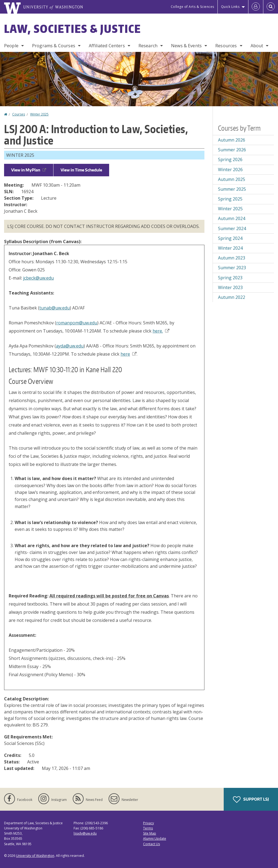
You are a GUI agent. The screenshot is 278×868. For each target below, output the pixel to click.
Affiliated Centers (107, 46)
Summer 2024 (232, 228)
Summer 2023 (232, 268)
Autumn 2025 (232, 179)
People (11, 46)
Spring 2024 (230, 238)
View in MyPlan (29, 170)
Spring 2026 (230, 159)
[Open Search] (271, 7)
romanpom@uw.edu (77, 323)
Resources (226, 46)
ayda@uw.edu (70, 346)
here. (161, 331)
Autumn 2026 (232, 140)
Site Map (150, 833)
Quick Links (230, 7)
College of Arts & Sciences (192, 7)
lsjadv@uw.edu (85, 833)
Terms (148, 828)
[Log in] (256, 7)
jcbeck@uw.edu (38, 278)
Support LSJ (251, 800)
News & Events (186, 46)
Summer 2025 (232, 189)
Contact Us (151, 844)
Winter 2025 (39, 114)
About (257, 46)
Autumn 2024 (232, 218)
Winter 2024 (230, 248)
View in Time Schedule (81, 170)
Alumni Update (155, 839)
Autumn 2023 (232, 258)
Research (148, 46)
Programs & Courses (54, 46)
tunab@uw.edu (55, 308)
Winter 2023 (230, 287)
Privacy (149, 823)
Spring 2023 (230, 278)
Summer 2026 (232, 150)
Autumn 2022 (232, 297)
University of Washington (35, 856)
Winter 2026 (230, 170)
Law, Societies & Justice (72, 29)
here (129, 354)
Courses (19, 114)
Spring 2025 (230, 199)
